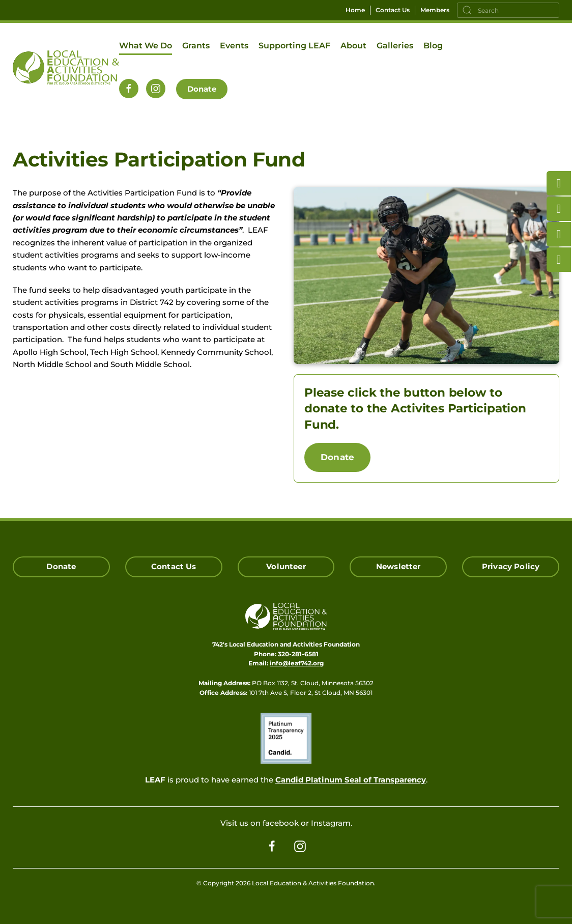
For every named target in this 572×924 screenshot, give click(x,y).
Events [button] (234, 46)
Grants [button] (196, 46)
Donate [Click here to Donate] (61, 566)
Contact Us (393, 10)
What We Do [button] (146, 46)
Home (355, 10)
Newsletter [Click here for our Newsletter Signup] (398, 566)
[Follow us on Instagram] (156, 89)
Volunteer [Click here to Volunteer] (286, 566)
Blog (433, 46)
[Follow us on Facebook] (129, 89)
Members (435, 10)
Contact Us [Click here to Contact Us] (174, 566)
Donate (202, 89)
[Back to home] (66, 67)
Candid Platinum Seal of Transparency (351, 780)
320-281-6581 (298, 654)
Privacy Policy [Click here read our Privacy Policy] (511, 566)
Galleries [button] (395, 46)
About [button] (353, 46)
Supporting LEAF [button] (294, 46)
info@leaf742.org (297, 663)
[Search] (508, 10)
